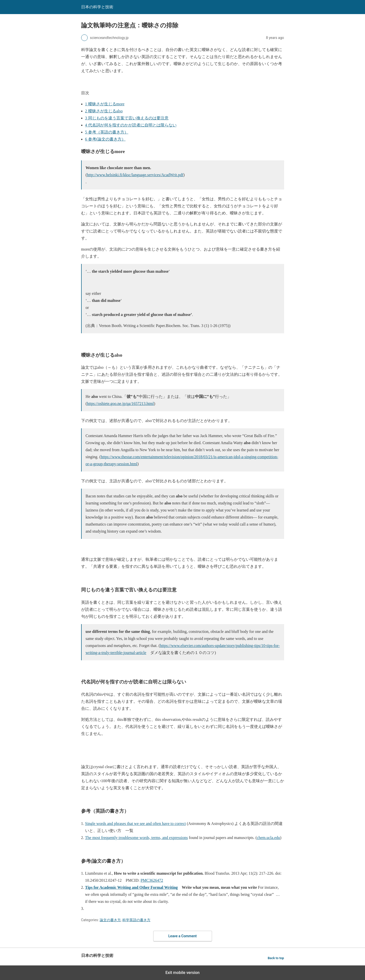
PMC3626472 (152, 880)
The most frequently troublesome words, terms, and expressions (137, 838)
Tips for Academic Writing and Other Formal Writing (132, 887)
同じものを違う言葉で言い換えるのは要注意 (127, 118)
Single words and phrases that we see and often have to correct (136, 824)
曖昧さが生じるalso (104, 111)
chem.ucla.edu (268, 838)
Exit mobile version (182, 973)
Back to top (276, 958)
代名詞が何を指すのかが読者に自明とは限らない (131, 125)
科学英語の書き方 (136, 920)
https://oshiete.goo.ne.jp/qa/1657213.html (120, 404)
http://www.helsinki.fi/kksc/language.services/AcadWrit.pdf (135, 175)
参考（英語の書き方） (107, 132)
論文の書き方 (110, 920)
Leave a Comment (182, 936)
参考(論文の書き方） (105, 139)
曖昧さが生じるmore (105, 104)
